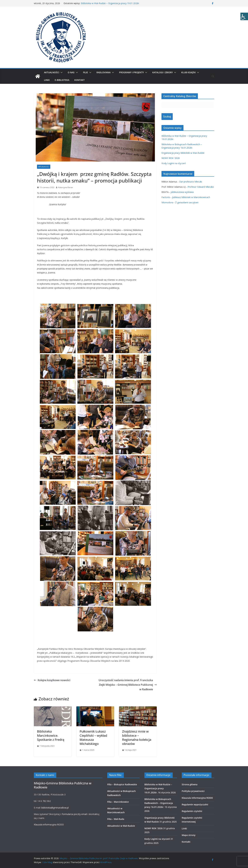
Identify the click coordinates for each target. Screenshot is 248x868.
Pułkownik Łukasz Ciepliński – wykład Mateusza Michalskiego (93, 738)
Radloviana (104, 72)
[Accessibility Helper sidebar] (244, 16)
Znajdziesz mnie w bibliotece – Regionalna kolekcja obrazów (137, 738)
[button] (61, 72)
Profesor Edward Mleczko (201, 187)
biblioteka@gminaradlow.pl (55, 808)
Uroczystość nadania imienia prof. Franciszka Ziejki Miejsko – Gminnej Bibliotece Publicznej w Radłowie (128, 685)
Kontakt (79, 80)
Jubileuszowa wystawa (182, 192)
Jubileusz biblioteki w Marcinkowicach (191, 197)
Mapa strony (189, 835)
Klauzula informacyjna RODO (49, 825)
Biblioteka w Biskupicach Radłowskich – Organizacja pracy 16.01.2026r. (159, 803)
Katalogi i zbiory (163, 72)
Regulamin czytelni (192, 811)
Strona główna (190, 784)
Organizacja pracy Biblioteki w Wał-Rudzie (183, 153)
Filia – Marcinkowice (118, 802)
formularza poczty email (74, 814)
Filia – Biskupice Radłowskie (122, 784)
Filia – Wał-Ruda (116, 819)
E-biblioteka (62, 80)
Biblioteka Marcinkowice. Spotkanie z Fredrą (51, 735)
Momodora (167, 202)
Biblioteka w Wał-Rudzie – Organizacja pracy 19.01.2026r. (110, 3)
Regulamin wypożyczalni (195, 804)
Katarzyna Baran (66, 187)
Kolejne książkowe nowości (52, 680)
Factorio (166, 197)
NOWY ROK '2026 (171, 158)
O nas (71, 72)
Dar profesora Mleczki (191, 182)
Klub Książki (188, 72)
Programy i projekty (131, 72)
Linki (47, 80)
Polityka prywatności (193, 791)
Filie (85, 72)
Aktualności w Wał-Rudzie (121, 826)
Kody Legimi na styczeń (174, 163)
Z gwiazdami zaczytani (187, 202)
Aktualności (52, 72)
